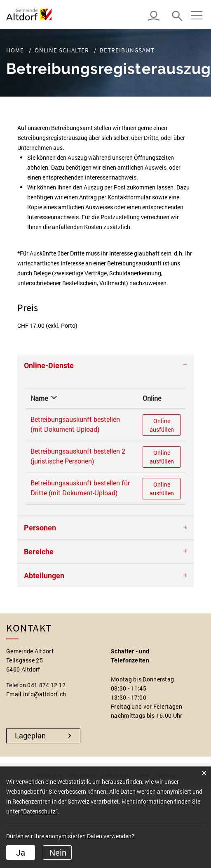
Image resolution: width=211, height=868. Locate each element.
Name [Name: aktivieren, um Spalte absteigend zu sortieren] (39, 398)
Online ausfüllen (165, 425)
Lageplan (30, 736)
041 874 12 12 (46, 685)
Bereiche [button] (39, 552)
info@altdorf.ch (45, 694)
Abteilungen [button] (44, 576)
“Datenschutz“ (39, 811)
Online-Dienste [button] (49, 365)
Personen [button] (40, 528)
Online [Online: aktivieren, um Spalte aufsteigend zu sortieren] (152, 398)
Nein (58, 852)
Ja (21, 852)
